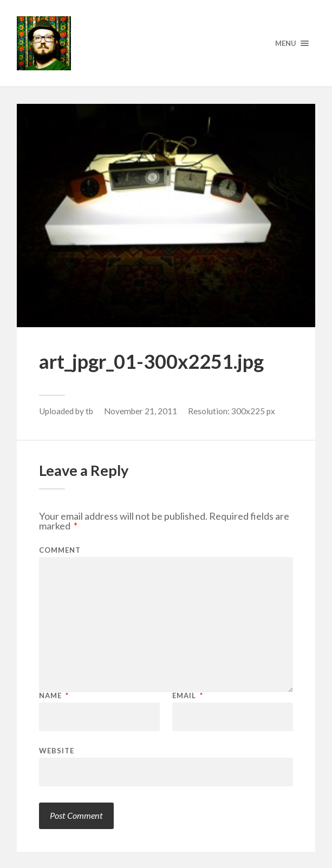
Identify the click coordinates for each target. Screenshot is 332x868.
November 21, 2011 (141, 411)
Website (57, 750)
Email (188, 696)
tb (89, 411)
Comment (60, 550)
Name (54, 696)
